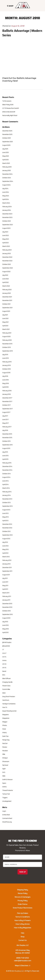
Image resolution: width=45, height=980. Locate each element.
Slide (4, 776)
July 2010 (5, 622)
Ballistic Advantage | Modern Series (22, 33)
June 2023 (5, 235)
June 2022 (5, 279)
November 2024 (7, 174)
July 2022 (5, 275)
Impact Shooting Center (9, 711)
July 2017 (5, 416)
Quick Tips (5, 736)
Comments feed (7, 818)
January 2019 (6, 365)
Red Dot (5, 743)
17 (3, 650)
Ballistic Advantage (26, 78)
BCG (4, 675)
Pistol (4, 729)
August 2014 (6, 477)
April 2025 (5, 160)
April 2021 (5, 326)
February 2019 (7, 362)
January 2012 (6, 564)
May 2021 (5, 322)
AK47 (4, 653)
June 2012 (5, 546)
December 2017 (7, 398)
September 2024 (8, 181)
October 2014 (6, 474)
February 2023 (7, 250)
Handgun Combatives (9, 704)
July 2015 (5, 452)
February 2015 (7, 463)
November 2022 (7, 261)
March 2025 (6, 163)
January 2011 (6, 600)
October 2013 (6, 502)
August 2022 (6, 271)
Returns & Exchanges (23, 897)
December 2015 (7, 434)
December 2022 (7, 257)
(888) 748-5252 (22, 958)
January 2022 (6, 293)
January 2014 (6, 495)
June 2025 (5, 152)
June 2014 (5, 481)
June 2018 (5, 380)
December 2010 (7, 604)
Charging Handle (7, 682)
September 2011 (7, 571)
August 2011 (6, 575)
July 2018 (5, 376)
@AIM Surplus (7, 642)
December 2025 (7, 131)
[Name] (22, 857)
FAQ (22, 933)
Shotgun (5, 758)
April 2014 (5, 484)
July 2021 (5, 315)
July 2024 (5, 188)
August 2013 (6, 510)
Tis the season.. (7, 101)
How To (5, 707)
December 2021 (7, 297)
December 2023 (7, 214)
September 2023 (8, 225)
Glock (4, 693)
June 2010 (5, 625)
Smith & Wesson (7, 779)
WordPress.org (7, 822)
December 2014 (7, 466)
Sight (4, 769)
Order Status (23, 904)
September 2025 (8, 142)
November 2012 (7, 528)
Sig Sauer (5, 765)
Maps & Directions (23, 966)
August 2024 (6, 185)
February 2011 (7, 596)
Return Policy (23, 893)
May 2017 (5, 423)
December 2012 (7, 524)
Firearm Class (6, 686)
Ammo (4, 660)
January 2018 (6, 394)
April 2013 (5, 521)
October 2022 (6, 264)
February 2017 (7, 427)
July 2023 (5, 232)
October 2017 (6, 405)
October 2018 (6, 369)
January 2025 (6, 170)
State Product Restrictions (22, 908)
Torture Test (6, 794)
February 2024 (7, 207)
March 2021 (6, 329)
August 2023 (6, 228)
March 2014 (6, 488)
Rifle (4, 754)
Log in (4, 811)
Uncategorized (7, 801)
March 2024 (6, 203)
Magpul (5, 722)
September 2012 (7, 535)
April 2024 (6, 199)
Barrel (4, 671)
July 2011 (5, 578)
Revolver (5, 751)
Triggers (5, 798)
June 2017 (5, 419)
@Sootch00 (6, 646)
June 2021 (5, 318)
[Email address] (22, 864)
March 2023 (6, 246)
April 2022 (5, 282)
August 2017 (6, 412)
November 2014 (7, 470)
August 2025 (6, 145)
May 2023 (6, 239)
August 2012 (6, 539)
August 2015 (6, 448)
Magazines (6, 718)
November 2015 (7, 437)
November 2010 (7, 607)
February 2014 (7, 492)
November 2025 (7, 134)
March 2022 (6, 286)
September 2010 (7, 614)
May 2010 (5, 629)
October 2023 (6, 221)
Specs (4, 783)
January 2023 (6, 253)
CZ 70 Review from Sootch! (11, 108)
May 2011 (5, 585)
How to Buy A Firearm (22, 920)
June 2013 (5, 513)
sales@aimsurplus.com (23, 961)
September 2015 (7, 445)
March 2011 (6, 593)
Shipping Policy (22, 890)
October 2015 (6, 441)
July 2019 (5, 354)
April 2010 (5, 632)
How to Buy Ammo (23, 924)
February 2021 (7, 333)
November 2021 (7, 300)
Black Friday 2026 (8, 105)
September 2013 (7, 506)
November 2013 (7, 499)
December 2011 (7, 567)
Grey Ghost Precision (9, 696)
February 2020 (7, 340)
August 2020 (6, 336)
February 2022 (7, 290)
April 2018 (5, 387)
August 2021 (6, 311)
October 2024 (7, 178)
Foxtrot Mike (6, 689)
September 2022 (8, 268)
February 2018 (7, 391)
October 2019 (6, 347)
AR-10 (4, 664)
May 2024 (6, 196)
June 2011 (5, 582)
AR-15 (4, 668)
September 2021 (7, 308)
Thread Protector (8, 790)
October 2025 (6, 138)
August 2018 (6, 373)
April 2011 (5, 589)
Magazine (5, 715)
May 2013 (5, 517)
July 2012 (5, 542)
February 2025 (7, 167)
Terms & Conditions (22, 917)
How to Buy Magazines (23, 928)
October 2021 (6, 304)
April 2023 (5, 243)
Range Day (6, 740)
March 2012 (6, 557)
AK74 (4, 657)
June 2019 (5, 358)
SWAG (4, 787)
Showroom (6, 761)
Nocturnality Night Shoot (10, 115)
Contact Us (22, 940)
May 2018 (5, 383)
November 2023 (7, 217)
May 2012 (5, 549)
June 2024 (6, 192)
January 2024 (7, 210)
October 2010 (6, 611)
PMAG (4, 733)
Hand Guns (6, 700)
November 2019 (7, 344)
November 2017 (7, 401)
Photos (5, 725)
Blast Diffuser (6, 678)
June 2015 (5, 456)
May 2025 (6, 156)
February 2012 (7, 560)
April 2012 (5, 553)
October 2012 (6, 531)
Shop (22, 937)
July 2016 (5, 430)
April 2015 (5, 459)
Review (5, 747)
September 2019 (7, 351)
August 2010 (6, 618)
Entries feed (6, 815)
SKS (4, 772)
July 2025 (5, 149)
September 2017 (7, 409)
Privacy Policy (22, 901)
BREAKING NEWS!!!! (9, 112)
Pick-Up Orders (23, 913)
